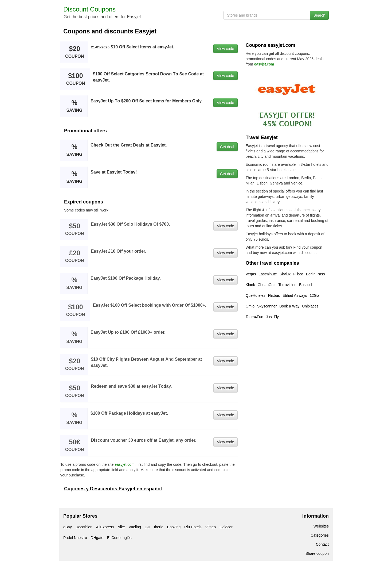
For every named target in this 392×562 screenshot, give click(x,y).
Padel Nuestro (75, 538)
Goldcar (226, 527)
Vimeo (211, 527)
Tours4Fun (254, 317)
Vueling (135, 527)
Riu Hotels (193, 527)
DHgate (97, 538)
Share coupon (317, 553)
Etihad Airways (295, 295)
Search (319, 15)
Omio (250, 306)
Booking (174, 527)
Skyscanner (267, 306)
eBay (68, 527)
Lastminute (268, 274)
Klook (250, 285)
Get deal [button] (227, 147)
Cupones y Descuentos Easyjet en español (113, 489)
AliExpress (105, 527)
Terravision (287, 285)
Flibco (298, 274)
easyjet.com (125, 464)
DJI (148, 527)
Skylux (285, 274)
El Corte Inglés (119, 538)
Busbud (305, 285)
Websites (321, 526)
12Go (314, 295)
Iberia (159, 527)
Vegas (251, 274)
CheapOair (267, 285)
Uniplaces (310, 306)
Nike (121, 527)
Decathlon (84, 527)
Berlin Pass (315, 274)
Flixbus (274, 295)
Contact (322, 544)
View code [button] (225, 49)
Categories (320, 535)
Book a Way (289, 306)
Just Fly (272, 317)
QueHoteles (256, 295)
